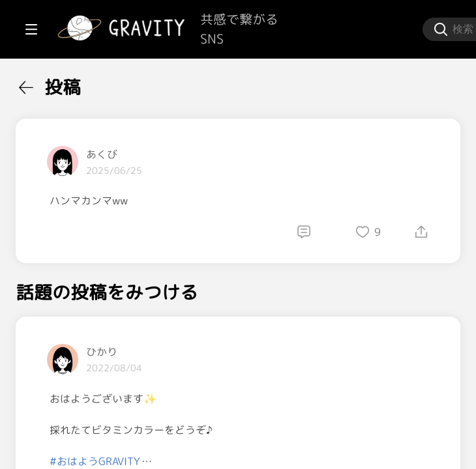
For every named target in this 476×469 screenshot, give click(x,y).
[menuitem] (78, 83)
